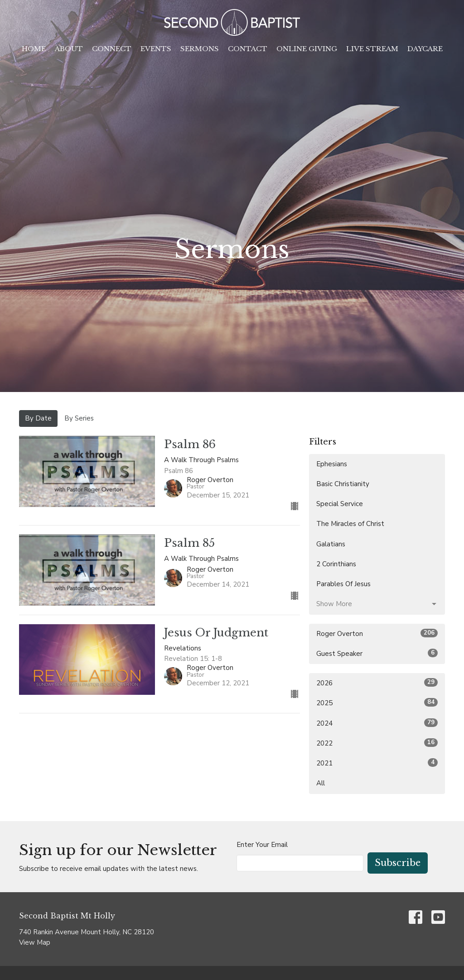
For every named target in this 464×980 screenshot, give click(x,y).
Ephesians (332, 464)
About (69, 49)
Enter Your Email (262, 845)
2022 (377, 743)
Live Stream (372, 49)
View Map (35, 942)
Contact (248, 49)
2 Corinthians (336, 564)
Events (156, 49)
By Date (38, 418)
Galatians (331, 544)
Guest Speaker (377, 653)
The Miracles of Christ (350, 524)
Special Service (340, 504)
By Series (79, 418)
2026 (377, 683)
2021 (377, 763)
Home (34, 49)
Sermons (200, 49)
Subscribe (398, 863)
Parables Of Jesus (343, 584)
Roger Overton (377, 633)
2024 (377, 723)
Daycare (425, 49)
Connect (112, 49)
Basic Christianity (343, 484)
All (321, 783)
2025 (377, 703)
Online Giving (307, 49)
